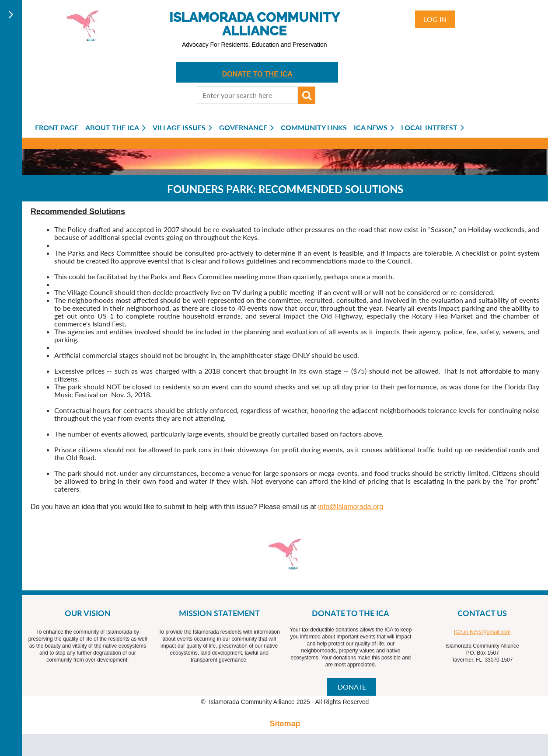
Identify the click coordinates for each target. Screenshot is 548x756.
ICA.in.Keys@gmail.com (482, 632)
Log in (435, 19)
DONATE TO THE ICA (257, 74)
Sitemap (285, 724)
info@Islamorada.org (351, 507)
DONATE (352, 687)
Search (307, 95)
